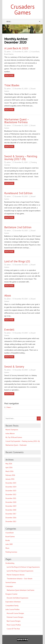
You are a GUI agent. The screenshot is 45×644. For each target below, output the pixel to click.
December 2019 (11, 506)
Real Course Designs (14, 621)
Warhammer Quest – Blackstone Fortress (17, 121)
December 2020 (11, 502)
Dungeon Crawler (11, 594)
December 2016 (11, 518)
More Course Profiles (14, 625)
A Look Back (35, 52)
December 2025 (11, 483)
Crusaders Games (23, 9)
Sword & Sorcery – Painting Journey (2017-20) (21, 158)
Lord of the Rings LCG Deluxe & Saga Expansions (23, 567)
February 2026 (10, 475)
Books (8, 540)
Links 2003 (9, 544)
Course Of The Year (13, 629)
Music (7, 548)
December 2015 (11, 522)
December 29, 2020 (21, 333)
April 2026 (9, 468)
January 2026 (10, 479)
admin (9, 52)
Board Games (9, 54)
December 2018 (11, 510)
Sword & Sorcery (14, 367)
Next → (10, 407)
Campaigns (9, 586)
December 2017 (11, 514)
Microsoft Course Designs (15, 613)
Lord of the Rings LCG (17, 261)
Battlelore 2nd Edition (18, 227)
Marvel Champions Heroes (16, 575)
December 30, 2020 (21, 196)
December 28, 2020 (21, 370)
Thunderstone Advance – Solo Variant (19, 579)
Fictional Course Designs (15, 617)
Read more (9, 75)
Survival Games (11, 582)
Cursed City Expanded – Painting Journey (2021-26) (23, 441)
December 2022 (11, 495)
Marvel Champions (12, 430)
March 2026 (9, 471)
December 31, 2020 (21, 52)
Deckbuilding (10, 563)
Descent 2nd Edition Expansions (18, 598)
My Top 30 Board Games (14, 437)
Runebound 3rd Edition (18, 193)
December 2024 (11, 487)
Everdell (9, 330)
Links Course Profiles (13, 609)
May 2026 (9, 464)
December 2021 (11, 498)
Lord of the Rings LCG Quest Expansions (20, 571)
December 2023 (11, 491)
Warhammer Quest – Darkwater (16, 445)
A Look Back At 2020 (16, 48)
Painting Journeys (11, 552)
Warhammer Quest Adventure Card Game (21, 590)
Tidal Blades (12, 85)
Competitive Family (12, 606)
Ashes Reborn (10, 434)
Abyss (8, 295)
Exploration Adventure (13, 602)
